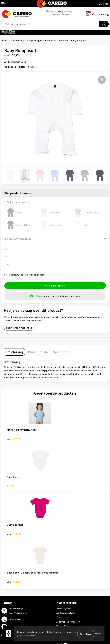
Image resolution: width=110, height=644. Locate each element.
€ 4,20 (14, 488)
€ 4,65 (65, 488)
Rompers (64, 40)
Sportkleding (63, 577)
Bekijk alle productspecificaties (21, 67)
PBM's (60, 573)
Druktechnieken (64, 545)
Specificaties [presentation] (62, 353)
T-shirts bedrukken (11, 577)
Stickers (60, 591)
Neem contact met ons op (19, 328)
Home (4, 40)
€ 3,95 (62, 440)
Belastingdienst (64, 514)
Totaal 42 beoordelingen (59, 15)
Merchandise (8, 582)
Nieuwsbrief (7, 591)
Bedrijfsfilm (7, 586)
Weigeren (98, 634)
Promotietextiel (65, 564)
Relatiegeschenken (66, 582)
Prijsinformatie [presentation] (38, 353)
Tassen (60, 586)
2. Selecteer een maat (18, 238)
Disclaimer (62, 550)
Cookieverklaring (65, 536)
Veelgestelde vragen (67, 532)
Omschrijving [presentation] (14, 353)
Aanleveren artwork (66, 519)
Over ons (6, 569)
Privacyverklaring (65, 541)
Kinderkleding (17, 40)
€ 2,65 (14, 440)
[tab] (14, 353)
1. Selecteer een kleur (17, 202)
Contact (61, 523)
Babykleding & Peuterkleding (42, 40)
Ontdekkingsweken (11, 564)
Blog (4, 573)
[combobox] (50, 24)
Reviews (59, 12)
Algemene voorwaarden (68, 528)
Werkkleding (63, 569)
